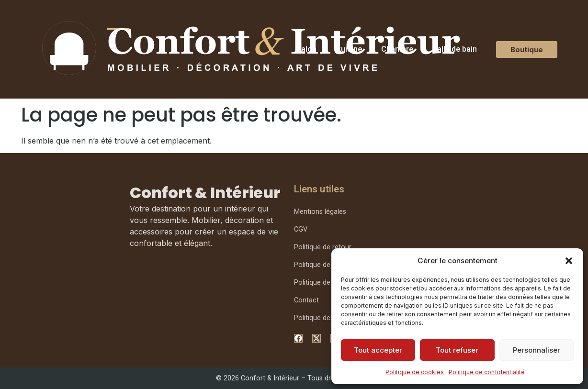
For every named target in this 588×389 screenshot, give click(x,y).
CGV (301, 229)
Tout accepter (378, 350)
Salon (306, 49)
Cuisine (349, 49)
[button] (569, 261)
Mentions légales (320, 212)
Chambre (397, 49)
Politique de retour (323, 247)
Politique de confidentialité (487, 372)
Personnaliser (537, 350)
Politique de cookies (415, 372)
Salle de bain (455, 49)
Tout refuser (457, 350)
